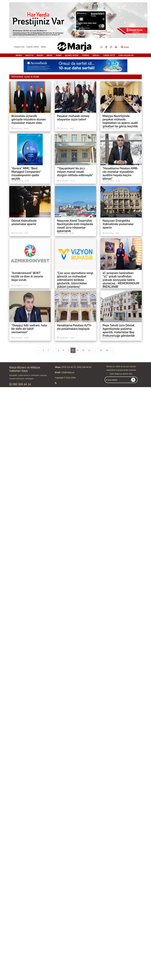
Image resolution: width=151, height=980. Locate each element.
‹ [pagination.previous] (39, 350)
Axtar (125, 47)
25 (101, 350)
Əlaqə (44, 47)
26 (107, 350)
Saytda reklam (33, 47)
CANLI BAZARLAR (126, 55)
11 (89, 350)
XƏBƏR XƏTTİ (109, 55)
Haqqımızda (19, 47)
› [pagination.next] (112, 350)
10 (83, 350)
